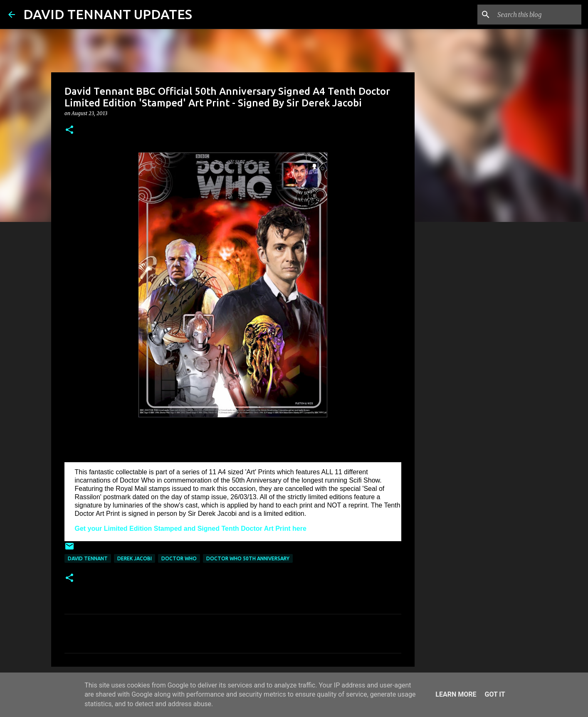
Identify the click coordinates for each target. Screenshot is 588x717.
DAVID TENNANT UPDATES (108, 14)
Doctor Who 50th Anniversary (248, 558)
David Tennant (88, 558)
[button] (69, 130)
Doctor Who (179, 558)
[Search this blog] (538, 15)
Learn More (456, 694)
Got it (495, 694)
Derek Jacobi (135, 558)
